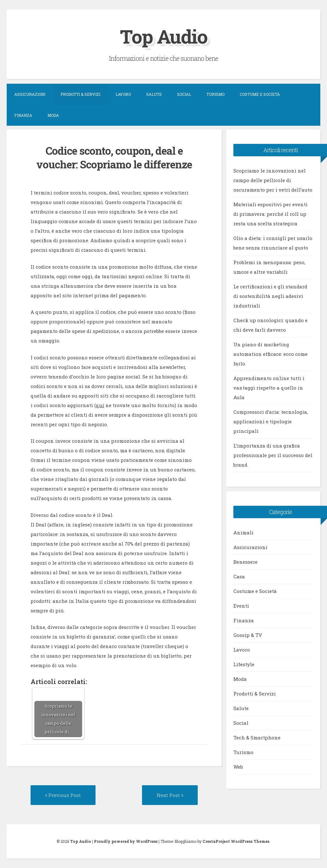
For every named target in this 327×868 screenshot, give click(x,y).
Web (238, 767)
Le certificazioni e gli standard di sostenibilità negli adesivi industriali (270, 296)
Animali (243, 533)
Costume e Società (260, 94)
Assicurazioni (30, 94)
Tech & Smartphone (257, 737)
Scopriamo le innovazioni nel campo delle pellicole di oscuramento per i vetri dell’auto (273, 180)
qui (100, 405)
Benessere (245, 562)
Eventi (241, 606)
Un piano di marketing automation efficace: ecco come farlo (270, 354)
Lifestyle (244, 664)
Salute (154, 94)
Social (184, 94)
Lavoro (123, 94)
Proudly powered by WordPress (126, 841)
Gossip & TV (248, 635)
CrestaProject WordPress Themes (236, 841)
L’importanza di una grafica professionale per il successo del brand (273, 455)
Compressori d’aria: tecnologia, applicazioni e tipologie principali (271, 421)
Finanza (23, 115)
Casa (239, 576)
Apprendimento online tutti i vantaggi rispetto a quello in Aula (269, 388)
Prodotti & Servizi (80, 94)
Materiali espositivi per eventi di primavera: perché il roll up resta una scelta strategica (270, 214)
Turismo (215, 94)
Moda (53, 115)
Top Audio (164, 36)
